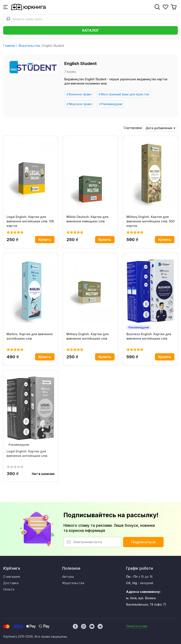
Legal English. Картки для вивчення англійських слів (27, 453)
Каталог (90, 30)
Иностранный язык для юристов (125, 94)
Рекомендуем (112, 104)
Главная (9, 46)
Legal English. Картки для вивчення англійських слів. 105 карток (30, 221)
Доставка (11, 583)
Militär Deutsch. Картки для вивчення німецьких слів (87, 219)
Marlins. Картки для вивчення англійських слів (30, 336)
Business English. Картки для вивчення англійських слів (149, 336)
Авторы (68, 577)
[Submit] (8, 19)
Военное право (80, 94)
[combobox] (90, 19)
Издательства (29, 46)
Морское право (81, 104)
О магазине (12, 577)
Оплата (9, 589)
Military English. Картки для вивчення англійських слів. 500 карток (150, 221)
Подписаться (143, 542)
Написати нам (137, 626)
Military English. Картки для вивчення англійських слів (88, 336)
